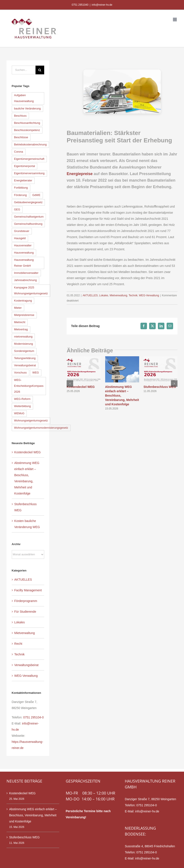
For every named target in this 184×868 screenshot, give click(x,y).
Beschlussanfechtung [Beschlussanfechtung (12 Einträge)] (27, 123)
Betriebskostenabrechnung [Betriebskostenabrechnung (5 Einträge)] (30, 145)
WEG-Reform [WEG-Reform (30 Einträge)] (22, 399)
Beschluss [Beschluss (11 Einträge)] (20, 116)
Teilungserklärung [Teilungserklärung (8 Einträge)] (25, 358)
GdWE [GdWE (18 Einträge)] (36, 195)
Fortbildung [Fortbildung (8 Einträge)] (21, 188)
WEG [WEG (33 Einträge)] (36, 373)
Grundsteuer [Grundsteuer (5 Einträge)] (22, 231)
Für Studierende (25, 612)
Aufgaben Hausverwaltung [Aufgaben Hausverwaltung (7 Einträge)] (24, 98)
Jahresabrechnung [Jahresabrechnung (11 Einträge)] (25, 280)
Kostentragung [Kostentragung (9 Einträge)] (23, 301)
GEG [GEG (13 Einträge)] (17, 210)
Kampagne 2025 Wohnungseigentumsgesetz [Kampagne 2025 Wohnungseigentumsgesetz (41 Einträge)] (31, 291)
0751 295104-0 (33, 717)
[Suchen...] (24, 70)
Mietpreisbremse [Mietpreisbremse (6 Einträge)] (24, 315)
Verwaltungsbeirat (26, 665)
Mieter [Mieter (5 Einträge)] (18, 308)
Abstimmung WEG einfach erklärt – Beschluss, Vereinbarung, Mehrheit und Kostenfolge (33, 815)
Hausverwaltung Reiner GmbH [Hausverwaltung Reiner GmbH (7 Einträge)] (24, 263)
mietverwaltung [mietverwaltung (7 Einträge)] (23, 337)
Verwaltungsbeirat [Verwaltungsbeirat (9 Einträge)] (25, 365)
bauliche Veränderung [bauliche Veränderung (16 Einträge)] (28, 109)
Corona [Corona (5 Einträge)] (19, 152)
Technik (133, 295)
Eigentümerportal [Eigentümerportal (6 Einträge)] (25, 166)
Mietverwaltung (119, 295)
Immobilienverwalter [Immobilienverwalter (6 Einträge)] (26, 273)
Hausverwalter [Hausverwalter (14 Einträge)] (23, 246)
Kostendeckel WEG (81, 387)
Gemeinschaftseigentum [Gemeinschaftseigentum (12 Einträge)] (29, 217)
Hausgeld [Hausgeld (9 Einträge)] (20, 238)
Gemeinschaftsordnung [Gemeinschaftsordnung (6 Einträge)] (28, 224)
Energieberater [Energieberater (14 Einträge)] (23, 181)
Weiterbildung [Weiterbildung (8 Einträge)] (23, 406)
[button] (70, 384)
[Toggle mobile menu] (175, 20)
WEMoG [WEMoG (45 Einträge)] (19, 413)
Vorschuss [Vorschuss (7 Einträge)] (20, 373)
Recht (18, 644)
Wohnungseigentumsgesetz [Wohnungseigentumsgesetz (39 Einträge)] (31, 421)
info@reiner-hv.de (102, 5)
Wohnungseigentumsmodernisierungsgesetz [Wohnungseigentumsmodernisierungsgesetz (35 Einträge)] (41, 428)
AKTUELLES (90, 295)
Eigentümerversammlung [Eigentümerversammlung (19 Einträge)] (29, 173)
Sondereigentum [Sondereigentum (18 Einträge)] (24, 351)
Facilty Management (28, 590)
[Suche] (40, 70)
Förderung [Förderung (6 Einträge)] (20, 195)
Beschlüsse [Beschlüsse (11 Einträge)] (21, 137)
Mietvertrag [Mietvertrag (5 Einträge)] (21, 329)
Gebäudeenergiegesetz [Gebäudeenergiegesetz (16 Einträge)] (28, 202)
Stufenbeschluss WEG (160, 387)
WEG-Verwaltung (149, 295)
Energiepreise (80, 174)
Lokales (104, 295)
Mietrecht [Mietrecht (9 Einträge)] (20, 322)
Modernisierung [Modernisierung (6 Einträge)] (24, 344)
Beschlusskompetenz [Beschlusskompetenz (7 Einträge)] (27, 130)
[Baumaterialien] (122, 92)
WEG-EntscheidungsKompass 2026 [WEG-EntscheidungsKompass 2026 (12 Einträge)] (29, 386)
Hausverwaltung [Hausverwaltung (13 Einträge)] (24, 253)
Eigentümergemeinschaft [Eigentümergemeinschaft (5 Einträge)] (29, 159)
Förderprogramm (26, 601)
